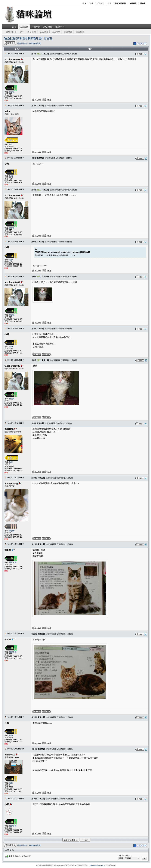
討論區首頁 (22, 43)
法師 (11, 176)
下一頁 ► (85, 840)
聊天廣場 (48, 27)
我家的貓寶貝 (35, 43)
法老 (11, 144)
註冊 (92, 3)
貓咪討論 (44, 32)
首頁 (14, 27)
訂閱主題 (101, 3)
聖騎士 (12, 531)
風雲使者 (13, 562)
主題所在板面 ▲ (71, 840)
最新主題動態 (120, 3)
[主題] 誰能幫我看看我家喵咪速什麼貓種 (28, 38)
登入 (84, 3)
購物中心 (60, 27)
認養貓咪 (80, 32)
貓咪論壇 (24, 27)
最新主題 (32, 32)
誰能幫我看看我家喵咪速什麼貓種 (63, 54)
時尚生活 (36, 27)
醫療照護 (68, 32)
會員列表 (133, 3)
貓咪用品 (56, 32)
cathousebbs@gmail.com (97, 865)
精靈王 (12, 92)
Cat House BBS (75, 865)
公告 (21, 32)
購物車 (143, 3)
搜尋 (110, 3)
